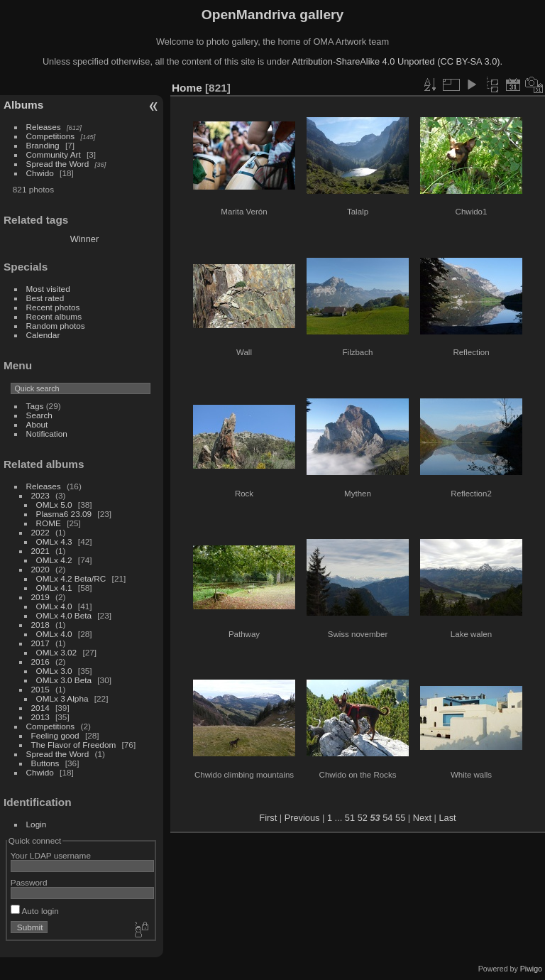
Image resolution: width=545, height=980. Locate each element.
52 (363, 818)
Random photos (56, 326)
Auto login (35, 911)
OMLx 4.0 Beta (64, 615)
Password (29, 882)
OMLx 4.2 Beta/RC (71, 578)
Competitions (51, 136)
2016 (40, 661)
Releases (44, 127)
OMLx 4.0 (54, 606)
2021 (40, 551)
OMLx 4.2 (54, 560)
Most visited (48, 289)
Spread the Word (58, 164)
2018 (40, 625)
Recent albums (54, 316)
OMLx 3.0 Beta (64, 680)
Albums (23, 105)
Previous (302, 818)
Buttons (45, 763)
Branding (43, 145)
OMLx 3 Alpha (62, 698)
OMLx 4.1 (54, 588)
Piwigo (531, 969)
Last (447, 818)
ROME (49, 523)
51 (350, 818)
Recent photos (53, 307)
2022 (40, 532)
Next (422, 818)
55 (400, 818)
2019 (40, 597)
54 (387, 818)
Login (37, 824)
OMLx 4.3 (54, 541)
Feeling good (55, 735)
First (268, 818)
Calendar (43, 335)
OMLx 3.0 (54, 671)
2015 (40, 689)
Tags (35, 406)
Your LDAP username (51, 855)
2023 (40, 495)
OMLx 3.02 (57, 652)
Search (39, 415)
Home (187, 88)
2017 (40, 643)
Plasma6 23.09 (64, 514)
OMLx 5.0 (54, 505)
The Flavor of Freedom (74, 745)
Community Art (54, 154)
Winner (85, 239)
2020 (40, 569)
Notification (47, 434)
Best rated (45, 298)
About (37, 424)
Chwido (40, 173)
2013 (40, 717)
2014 (40, 708)
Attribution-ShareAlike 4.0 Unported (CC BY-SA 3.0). (397, 61)
